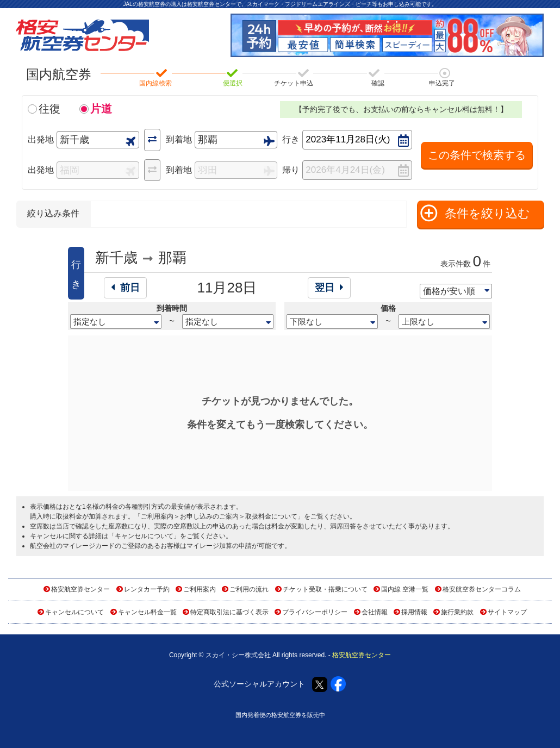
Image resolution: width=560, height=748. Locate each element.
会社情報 (375, 612)
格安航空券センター (80, 589)
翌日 (329, 288)
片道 (101, 109)
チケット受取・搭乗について (325, 589)
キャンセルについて (144, 536)
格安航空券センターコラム (482, 589)
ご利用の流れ (249, 589)
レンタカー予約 (147, 589)
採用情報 (414, 612)
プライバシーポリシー (315, 612)
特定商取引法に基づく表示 (229, 612)
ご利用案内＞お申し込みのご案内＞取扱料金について (219, 516)
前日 (125, 288)
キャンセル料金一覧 (147, 612)
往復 (49, 109)
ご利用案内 (200, 589)
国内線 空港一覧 (405, 589)
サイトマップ (507, 612)
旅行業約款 (457, 612)
